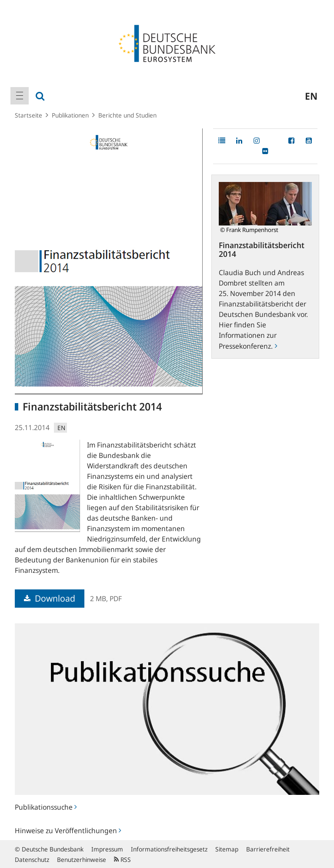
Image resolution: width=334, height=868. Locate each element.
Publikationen (70, 115)
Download (50, 598)
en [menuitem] (311, 96)
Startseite (28, 115)
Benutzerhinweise (82, 860)
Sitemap (227, 849)
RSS (122, 860)
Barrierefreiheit (268, 849)
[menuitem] (20, 96)
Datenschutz (32, 860)
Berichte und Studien (127, 115)
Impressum (107, 849)
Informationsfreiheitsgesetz (169, 849)
